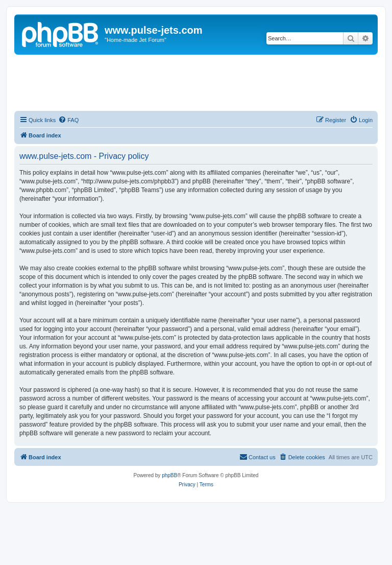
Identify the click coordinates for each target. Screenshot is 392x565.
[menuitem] (68, 120)
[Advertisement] (196, 83)
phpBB (169, 475)
